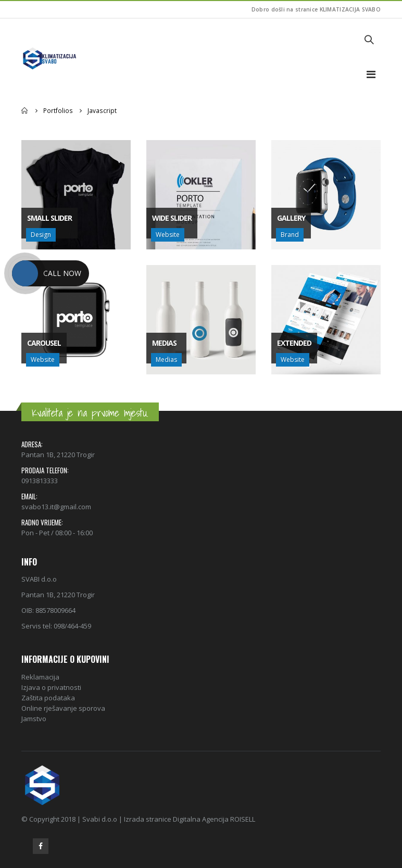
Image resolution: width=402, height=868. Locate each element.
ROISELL (243, 819)
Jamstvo (34, 719)
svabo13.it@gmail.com (56, 507)
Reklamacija (40, 677)
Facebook (41, 846)
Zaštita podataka (48, 698)
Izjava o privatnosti (51, 687)
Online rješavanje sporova (63, 708)
